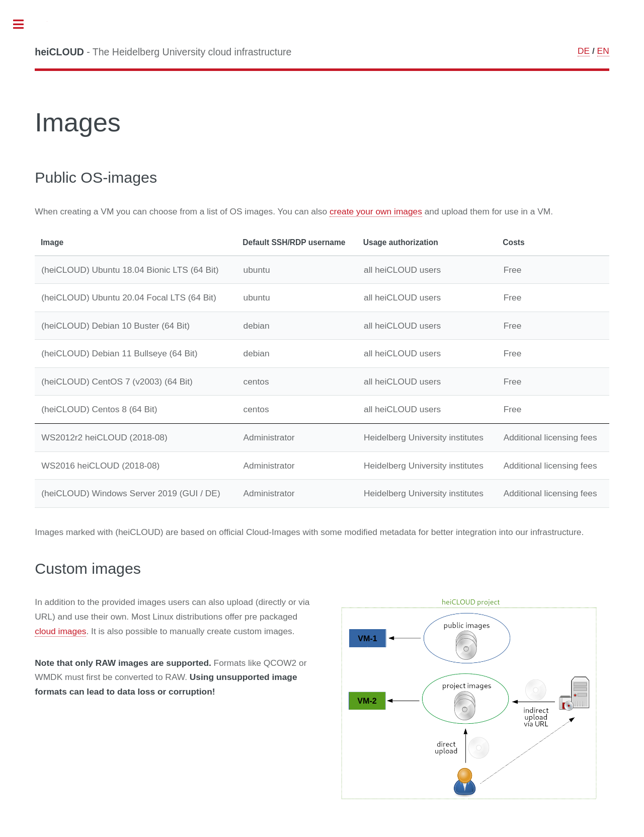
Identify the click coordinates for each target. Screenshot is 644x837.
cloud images (60, 631)
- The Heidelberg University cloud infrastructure (163, 52)
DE (584, 51)
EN (603, 51)
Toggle (24, 25)
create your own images (376, 211)
